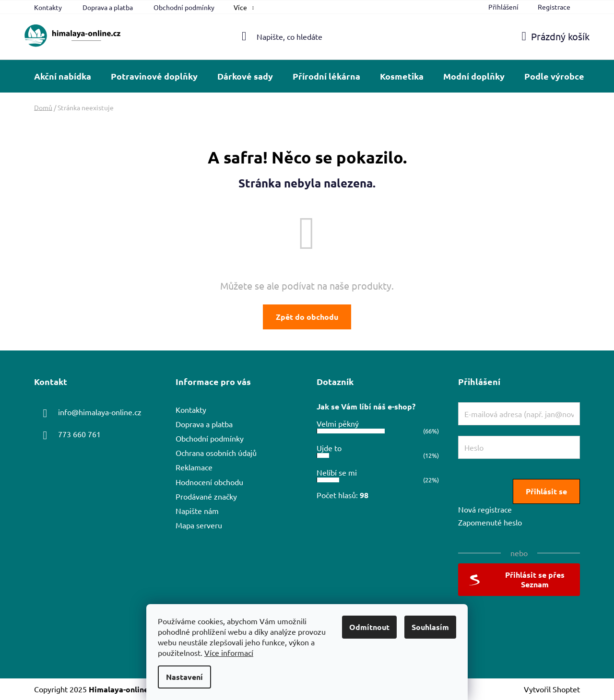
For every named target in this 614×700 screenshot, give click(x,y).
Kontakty (48, 7)
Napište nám (197, 511)
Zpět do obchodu (307, 317)
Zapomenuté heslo (490, 522)
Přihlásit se (546, 491)
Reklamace (194, 467)
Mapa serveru (199, 525)
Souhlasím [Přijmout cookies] (430, 627)
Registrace (554, 7)
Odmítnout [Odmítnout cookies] (369, 627)
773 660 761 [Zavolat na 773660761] (79, 434)
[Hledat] (307, 36)
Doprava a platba (108, 7)
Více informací (229, 653)
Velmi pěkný (338, 423)
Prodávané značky (206, 496)
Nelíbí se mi (337, 472)
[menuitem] (63, 76)
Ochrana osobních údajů (216, 453)
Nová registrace (485, 509)
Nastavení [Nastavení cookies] (184, 677)
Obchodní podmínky (184, 7)
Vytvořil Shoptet (552, 689)
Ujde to (329, 448)
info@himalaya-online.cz (100, 412)
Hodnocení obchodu (209, 482)
